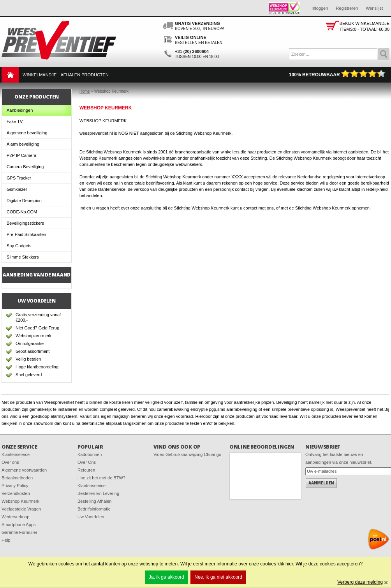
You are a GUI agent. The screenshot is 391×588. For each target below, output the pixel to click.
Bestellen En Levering (98, 493)
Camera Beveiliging (25, 167)
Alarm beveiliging (23, 144)
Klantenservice (16, 454)
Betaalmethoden (17, 478)
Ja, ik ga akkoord (166, 577)
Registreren (347, 8)
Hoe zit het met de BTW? (101, 478)
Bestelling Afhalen (94, 501)
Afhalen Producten (84, 75)
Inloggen (320, 8)
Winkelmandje (40, 75)
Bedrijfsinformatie (94, 509)
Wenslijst (374, 8)
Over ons (10, 462)
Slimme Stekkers (23, 257)
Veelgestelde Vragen (21, 509)
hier (289, 564)
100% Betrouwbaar (337, 75)
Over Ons (87, 462)
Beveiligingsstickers (25, 223)
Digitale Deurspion (24, 201)
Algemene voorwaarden (24, 470)
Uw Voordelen (91, 517)
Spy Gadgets (19, 246)
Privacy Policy (15, 486)
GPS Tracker (19, 178)
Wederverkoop (15, 517)
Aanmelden (321, 483)
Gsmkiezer (17, 189)
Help (6, 540)
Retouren (86, 470)
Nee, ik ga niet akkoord (218, 577)
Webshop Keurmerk (20, 501)
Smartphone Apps (18, 525)
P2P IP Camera (21, 155)
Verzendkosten (16, 493)
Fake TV (15, 121)
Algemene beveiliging (27, 133)
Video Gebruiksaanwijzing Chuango (187, 454)
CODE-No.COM (22, 212)
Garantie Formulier (19, 532)
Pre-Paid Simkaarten (26, 234)
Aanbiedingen (20, 110)
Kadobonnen (90, 454)
